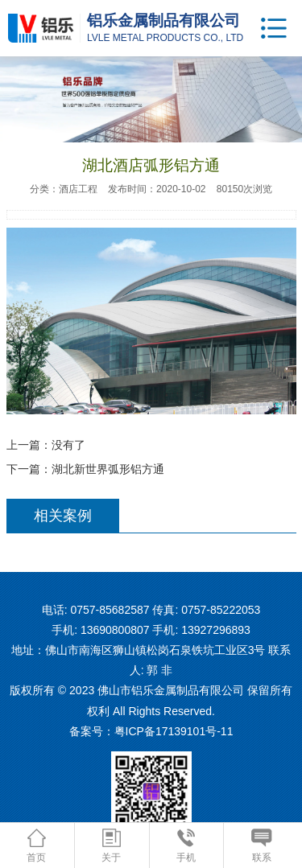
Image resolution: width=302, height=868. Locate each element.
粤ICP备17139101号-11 (174, 731)
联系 (261, 846)
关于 (111, 846)
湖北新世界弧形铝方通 (108, 469)
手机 (186, 846)
